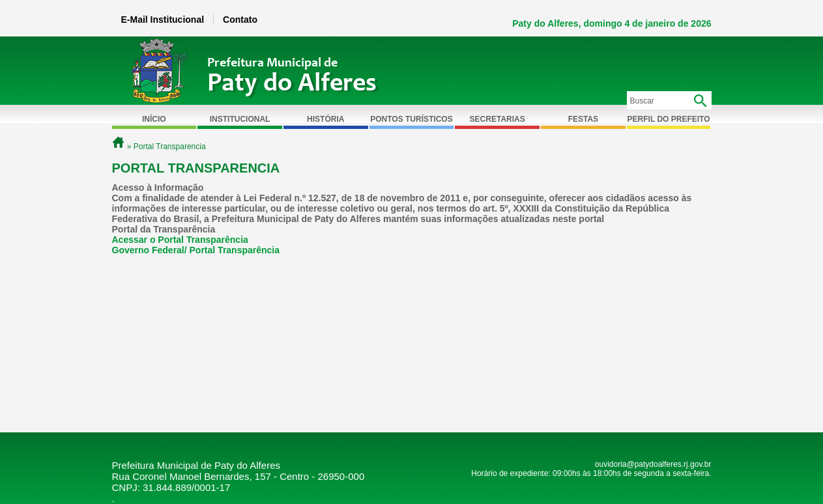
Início (154, 119)
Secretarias (498, 119)
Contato (240, 20)
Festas (583, 119)
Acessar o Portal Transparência (180, 240)
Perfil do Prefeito (669, 119)
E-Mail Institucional (163, 20)
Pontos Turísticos (411, 119)
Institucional (240, 119)
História (325, 119)
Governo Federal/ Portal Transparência (196, 250)
